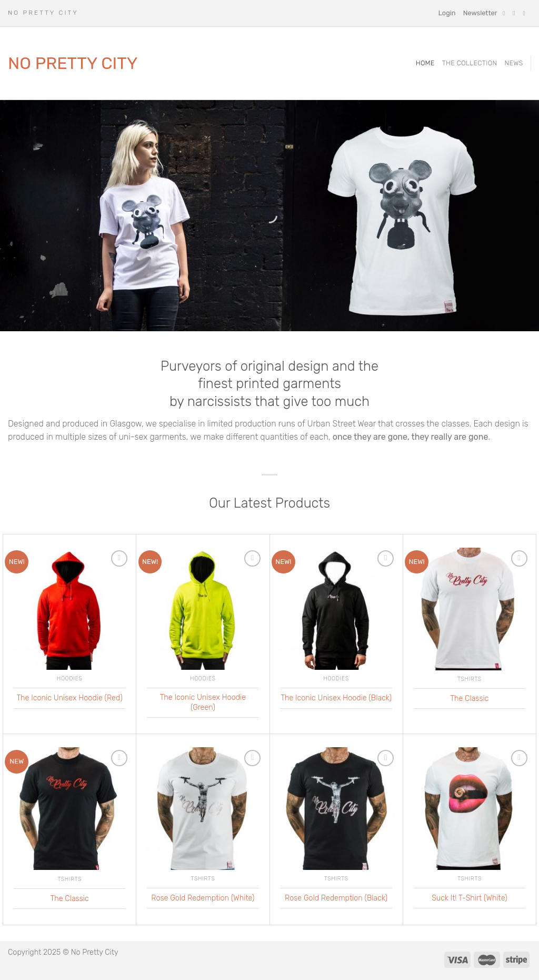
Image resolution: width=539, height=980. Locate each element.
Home (425, 63)
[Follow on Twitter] (526, 13)
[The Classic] (470, 609)
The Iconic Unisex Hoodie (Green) (203, 702)
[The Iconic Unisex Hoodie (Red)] (70, 609)
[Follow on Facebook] (506, 13)
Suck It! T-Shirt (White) (469, 898)
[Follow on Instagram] (516, 13)
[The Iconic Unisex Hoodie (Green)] (203, 609)
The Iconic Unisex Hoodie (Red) (69, 698)
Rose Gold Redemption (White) (203, 898)
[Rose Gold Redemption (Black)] (336, 809)
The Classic (469, 699)
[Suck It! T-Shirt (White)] (470, 809)
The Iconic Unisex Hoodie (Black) (336, 698)
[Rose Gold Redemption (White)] (203, 809)
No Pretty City (73, 63)
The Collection (470, 63)
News (513, 63)
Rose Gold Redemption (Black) (336, 898)
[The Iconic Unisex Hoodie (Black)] (336, 609)
